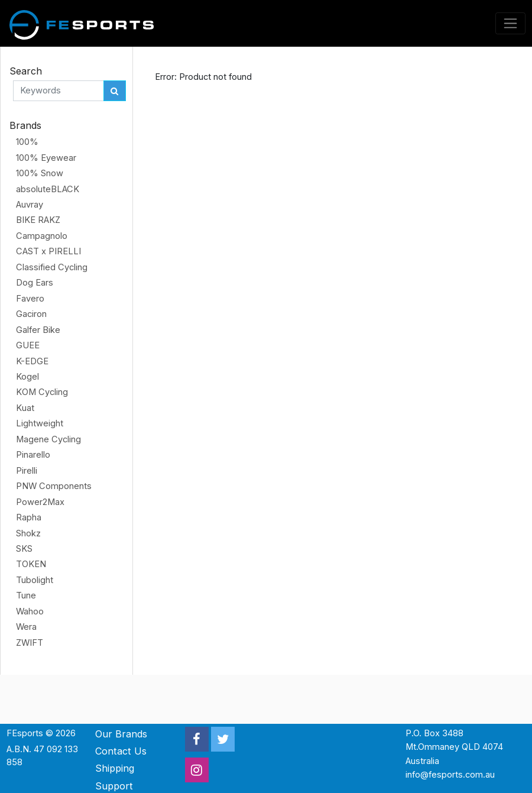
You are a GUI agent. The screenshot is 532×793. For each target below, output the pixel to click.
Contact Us (121, 751)
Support (114, 786)
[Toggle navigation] (511, 23)
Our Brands (121, 734)
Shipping (115, 768)
